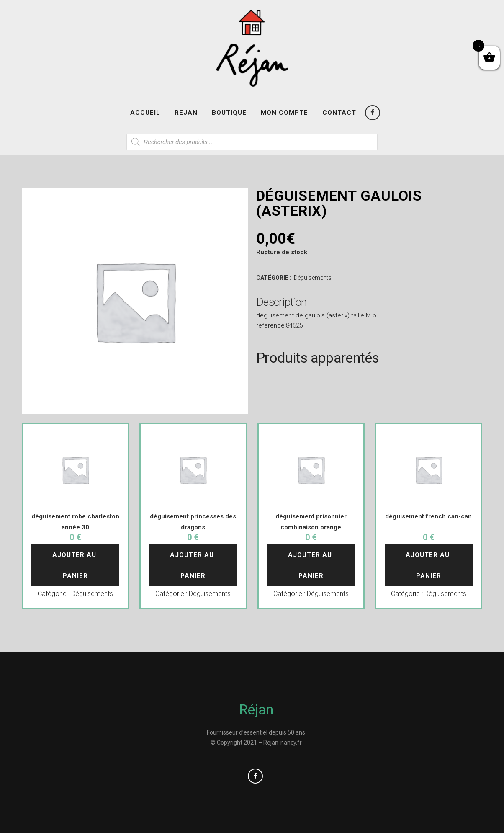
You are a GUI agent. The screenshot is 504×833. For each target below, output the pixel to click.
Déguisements (313, 278)
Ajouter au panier (75, 565)
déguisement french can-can (428, 516)
